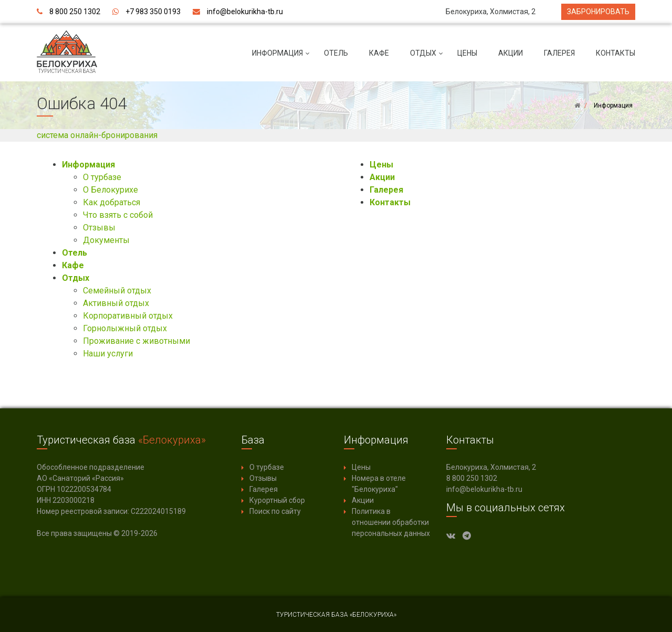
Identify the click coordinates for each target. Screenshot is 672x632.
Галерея (559, 53)
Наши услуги (108, 354)
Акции (511, 53)
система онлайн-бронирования (97, 135)
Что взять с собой (118, 215)
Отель (336, 53)
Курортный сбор (277, 500)
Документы (106, 240)
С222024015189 (158, 511)
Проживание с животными (136, 341)
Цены (467, 53)
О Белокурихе (111, 190)
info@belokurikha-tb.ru (245, 12)
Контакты (616, 53)
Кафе (379, 53)
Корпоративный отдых (128, 316)
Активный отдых (116, 303)
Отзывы (99, 228)
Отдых (428, 57)
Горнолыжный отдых (125, 328)
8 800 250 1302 (75, 12)
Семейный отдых (117, 291)
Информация (283, 57)
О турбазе (102, 177)
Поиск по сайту (275, 511)
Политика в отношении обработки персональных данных (391, 522)
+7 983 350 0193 (153, 12)
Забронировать (598, 12)
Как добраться (112, 202)
